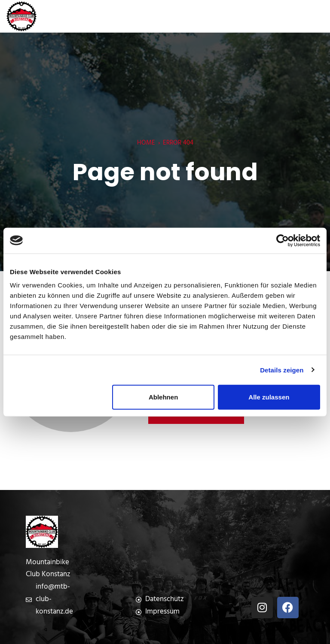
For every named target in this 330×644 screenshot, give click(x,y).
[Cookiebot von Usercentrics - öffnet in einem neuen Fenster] (283, 240)
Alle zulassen (269, 397)
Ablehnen (163, 397)
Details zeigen (282, 370)
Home (146, 143)
